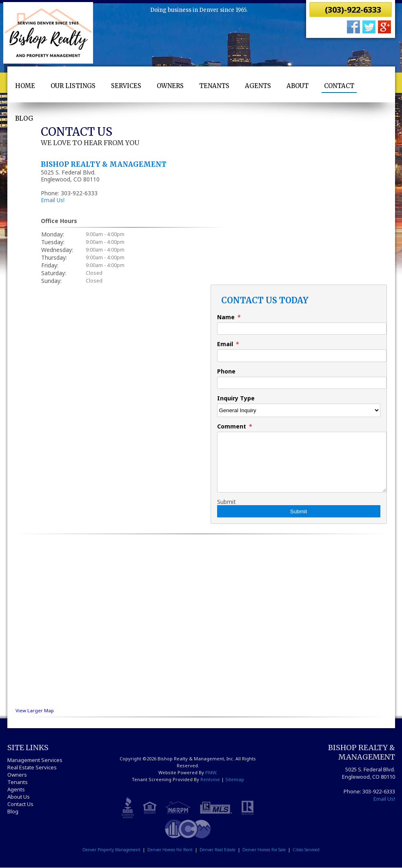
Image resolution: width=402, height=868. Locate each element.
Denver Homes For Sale (264, 850)
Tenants (214, 86)
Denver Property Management (111, 850)
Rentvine (210, 779)
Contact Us (20, 804)
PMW (211, 772)
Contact (339, 86)
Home (25, 86)
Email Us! (53, 200)
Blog (24, 118)
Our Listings (73, 86)
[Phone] (302, 383)
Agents (258, 86)
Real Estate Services (32, 767)
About (298, 86)
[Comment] (302, 462)
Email (225, 344)
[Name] (302, 329)
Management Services (35, 760)
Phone (226, 371)
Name (226, 317)
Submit (227, 502)
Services (126, 86)
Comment (232, 426)
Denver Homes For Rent (170, 850)
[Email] (302, 356)
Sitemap (235, 779)
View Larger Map (35, 710)
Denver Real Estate (218, 850)
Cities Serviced (306, 850)
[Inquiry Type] (299, 410)
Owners (170, 86)
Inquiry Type (236, 398)
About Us (19, 797)
